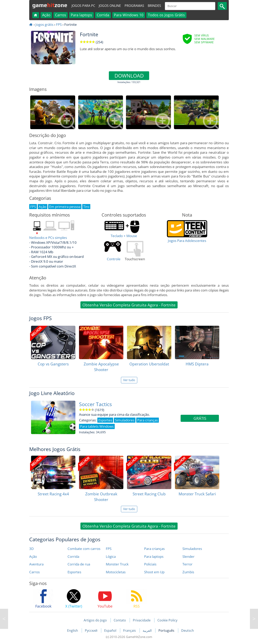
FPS (59, 24)
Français (130, 631)
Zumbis (188, 572)
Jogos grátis (44, 24)
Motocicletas (116, 572)
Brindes (154, 6)
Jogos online (110, 6)
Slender (188, 556)
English (73, 631)
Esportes (74, 572)
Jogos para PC (83, 6)
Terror (187, 564)
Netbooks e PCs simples (48, 238)
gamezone (50, 5)
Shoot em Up (154, 572)
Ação (46, 15)
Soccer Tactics (95, 404)
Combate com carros (84, 549)
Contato (120, 620)
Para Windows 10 (129, 15)
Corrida (103, 15)
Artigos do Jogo (95, 620)
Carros (61, 15)
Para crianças (154, 549)
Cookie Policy (167, 620)
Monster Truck (117, 564)
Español (111, 631)
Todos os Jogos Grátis (166, 15)
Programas (134, 6)
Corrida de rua (79, 564)
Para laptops (81, 15)
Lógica (111, 556)
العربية (148, 631)
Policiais (150, 564)
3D (31, 549)
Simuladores (192, 549)
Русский (92, 631)
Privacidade (142, 620)
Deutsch (188, 631)
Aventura (36, 564)
